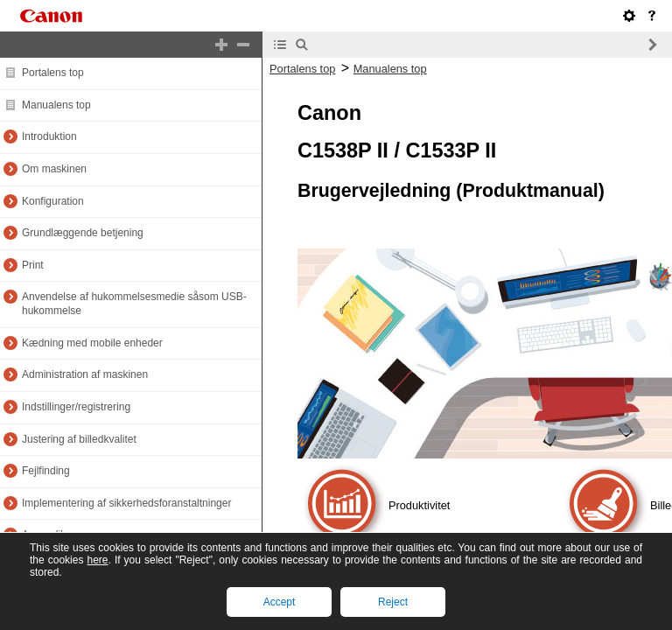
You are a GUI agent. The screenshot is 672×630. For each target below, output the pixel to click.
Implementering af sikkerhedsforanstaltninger (126, 503)
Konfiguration (53, 201)
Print (33, 265)
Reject (393, 602)
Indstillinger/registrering (76, 407)
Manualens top (56, 105)
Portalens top (53, 73)
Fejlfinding (46, 471)
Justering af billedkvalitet (79, 439)
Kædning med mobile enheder (92, 343)
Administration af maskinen (85, 374)
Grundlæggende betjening (83, 233)
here (97, 560)
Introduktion (49, 136)
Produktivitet (419, 505)
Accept (280, 602)
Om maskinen (54, 169)
